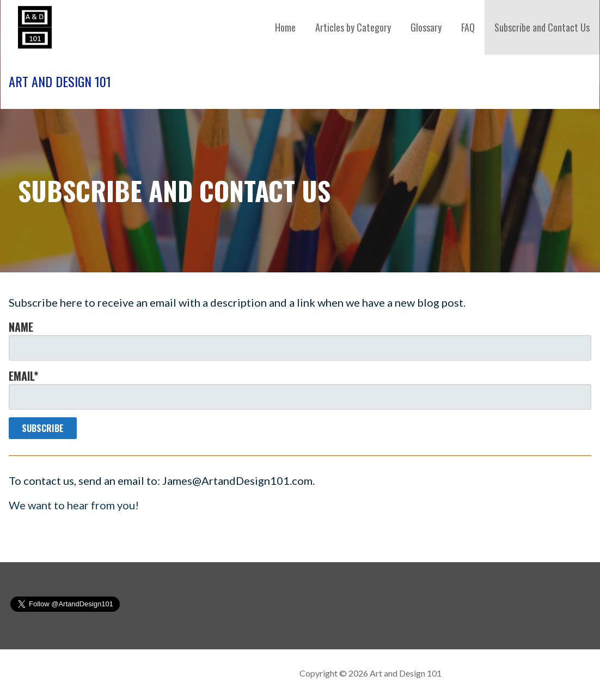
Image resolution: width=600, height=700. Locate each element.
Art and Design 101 (60, 81)
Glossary (426, 27)
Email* (300, 389)
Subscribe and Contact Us (542, 27)
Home (285, 27)
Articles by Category (353, 27)
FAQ (468, 27)
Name (300, 340)
